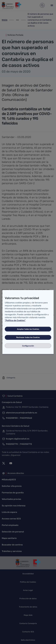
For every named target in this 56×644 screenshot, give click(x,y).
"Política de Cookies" (15, 320)
